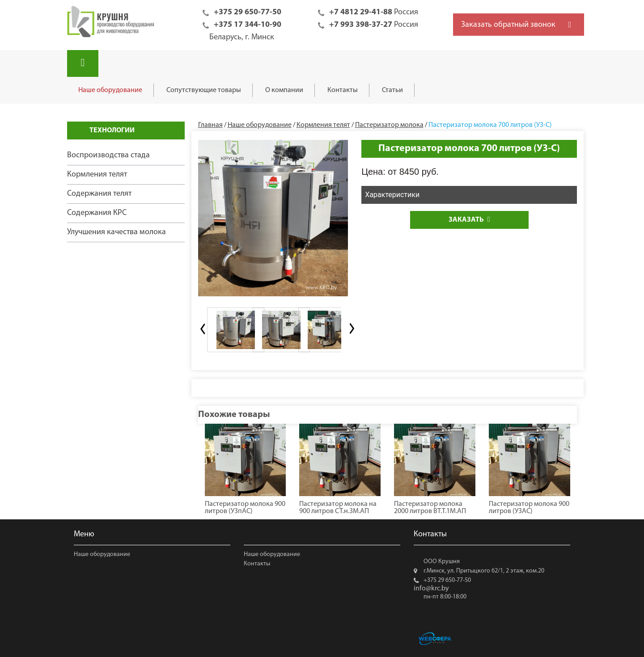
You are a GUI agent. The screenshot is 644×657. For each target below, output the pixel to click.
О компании (284, 90)
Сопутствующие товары (204, 90)
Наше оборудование (110, 90)
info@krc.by (431, 589)
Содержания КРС (97, 213)
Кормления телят (97, 175)
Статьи (392, 90)
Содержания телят (99, 194)
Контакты (343, 90)
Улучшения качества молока (117, 232)
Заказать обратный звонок (508, 25)
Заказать (469, 220)
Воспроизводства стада (108, 155)
